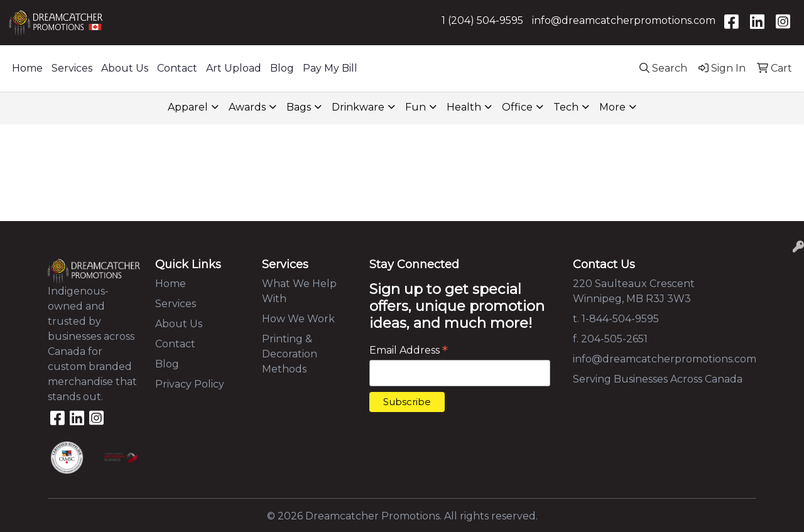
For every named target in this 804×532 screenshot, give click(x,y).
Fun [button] (416, 107)
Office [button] (517, 107)
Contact (177, 68)
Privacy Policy (190, 384)
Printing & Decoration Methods (290, 354)
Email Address (409, 350)
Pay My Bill (330, 68)
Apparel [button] (188, 107)
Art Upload (234, 68)
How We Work (298, 319)
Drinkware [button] (358, 107)
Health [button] (464, 107)
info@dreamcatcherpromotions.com (624, 20)
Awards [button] (247, 107)
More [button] (612, 107)
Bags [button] (299, 107)
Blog (282, 68)
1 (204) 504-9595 (482, 20)
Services (72, 68)
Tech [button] (566, 107)
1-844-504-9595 (620, 319)
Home (27, 68)
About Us (125, 68)
